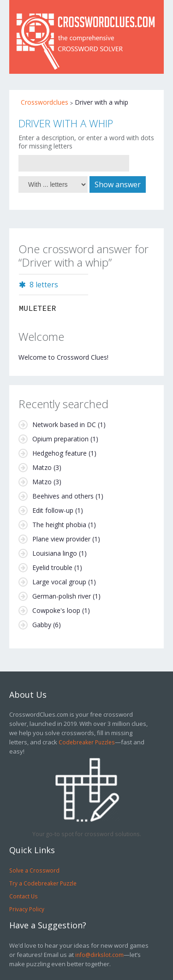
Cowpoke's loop (56, 610)
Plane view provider (61, 539)
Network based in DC (64, 425)
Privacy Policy (27, 909)
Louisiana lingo (55, 553)
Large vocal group (59, 582)
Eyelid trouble (52, 567)
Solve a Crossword (34, 870)
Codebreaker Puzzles (87, 742)
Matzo (42, 467)
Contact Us (24, 896)
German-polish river (62, 596)
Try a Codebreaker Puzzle (43, 883)
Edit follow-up (53, 510)
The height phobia (59, 525)
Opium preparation (60, 439)
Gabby (42, 625)
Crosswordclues (45, 102)
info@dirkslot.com (99, 955)
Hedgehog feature (60, 453)
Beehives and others (63, 496)
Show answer (118, 184)
